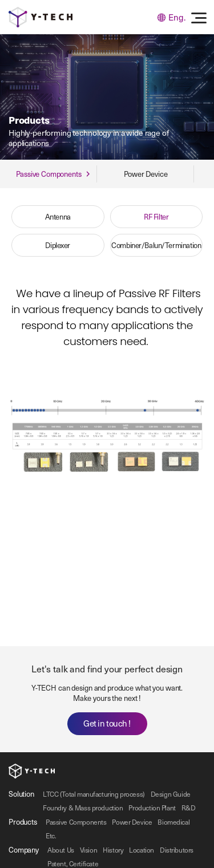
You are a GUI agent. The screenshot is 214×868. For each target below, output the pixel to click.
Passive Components (76, 822)
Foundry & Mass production (83, 808)
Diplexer (58, 245)
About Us (61, 850)
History (113, 850)
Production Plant (152, 808)
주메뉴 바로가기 (0, 0)
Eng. (171, 17)
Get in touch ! (107, 723)
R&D (189, 808)
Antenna (58, 216)
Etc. (51, 835)
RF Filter (156, 216)
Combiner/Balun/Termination (156, 245)
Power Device (132, 822)
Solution (21, 794)
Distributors (177, 850)
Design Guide (171, 794)
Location (142, 850)
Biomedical (173, 822)
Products (23, 822)
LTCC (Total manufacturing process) (94, 794)
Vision (88, 850)
